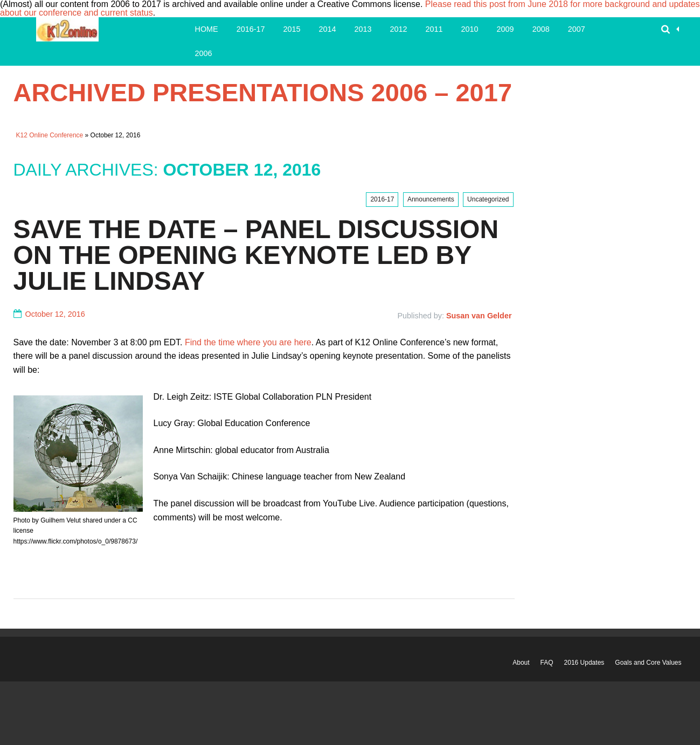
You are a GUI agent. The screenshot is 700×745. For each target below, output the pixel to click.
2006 (204, 53)
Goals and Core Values (648, 663)
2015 (292, 29)
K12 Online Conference (50, 135)
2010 (470, 29)
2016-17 (251, 29)
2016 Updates (584, 663)
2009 (505, 29)
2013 (363, 29)
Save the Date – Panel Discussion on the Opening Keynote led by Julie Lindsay (256, 255)
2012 (399, 29)
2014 (328, 29)
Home (207, 29)
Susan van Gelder (479, 316)
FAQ (547, 663)
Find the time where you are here (248, 342)
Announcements (431, 199)
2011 (434, 29)
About (521, 663)
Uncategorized (488, 199)
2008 (541, 29)
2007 (577, 29)
